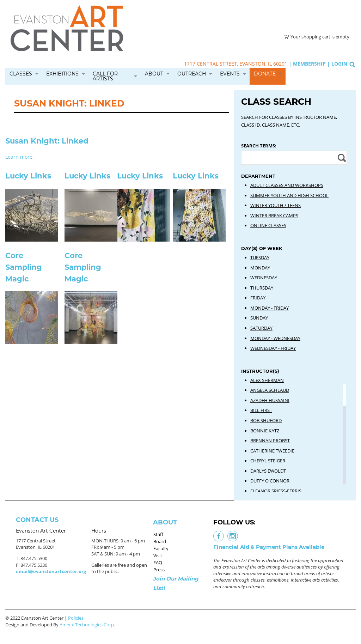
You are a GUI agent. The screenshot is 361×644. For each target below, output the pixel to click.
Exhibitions (62, 74)
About (154, 74)
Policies (76, 618)
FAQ (158, 563)
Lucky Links (28, 176)
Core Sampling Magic (24, 267)
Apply (341, 158)
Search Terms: (259, 146)
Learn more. (20, 157)
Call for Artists (105, 76)
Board (160, 541)
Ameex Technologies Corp (87, 625)
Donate (265, 74)
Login (339, 64)
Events (230, 74)
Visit (158, 555)
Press (159, 570)
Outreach (192, 74)
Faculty (161, 548)
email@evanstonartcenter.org (51, 571)
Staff (158, 534)
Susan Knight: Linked (47, 141)
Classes (21, 74)
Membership (309, 64)
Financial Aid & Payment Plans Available (269, 547)
